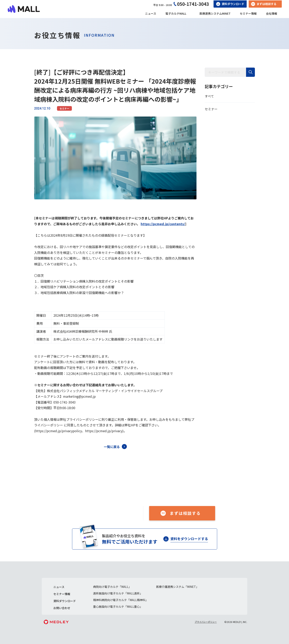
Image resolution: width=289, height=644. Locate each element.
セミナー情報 (248, 13)
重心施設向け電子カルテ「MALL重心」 (118, 606)
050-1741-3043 (193, 4)
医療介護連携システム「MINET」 (177, 587)
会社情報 (272, 13)
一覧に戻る (112, 447)
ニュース (151, 13)
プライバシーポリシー (206, 622)
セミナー (64, 108)
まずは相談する (267, 4)
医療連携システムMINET (215, 13)
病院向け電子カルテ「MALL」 (112, 587)
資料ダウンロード (233, 4)
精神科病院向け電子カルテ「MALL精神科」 (121, 600)
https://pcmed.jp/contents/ (163, 224)
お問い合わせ (62, 608)
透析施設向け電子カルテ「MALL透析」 (118, 593)
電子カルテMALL (176, 13)
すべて (209, 96)
